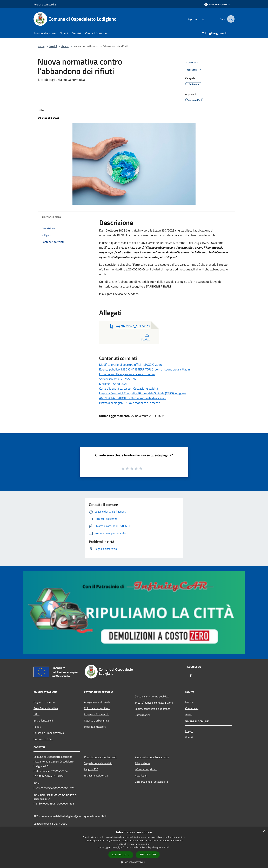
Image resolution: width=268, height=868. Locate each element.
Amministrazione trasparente (152, 757)
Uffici (36, 714)
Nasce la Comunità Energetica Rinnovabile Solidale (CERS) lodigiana (143, 393)
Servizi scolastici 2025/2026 (117, 379)
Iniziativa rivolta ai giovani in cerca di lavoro (127, 374)
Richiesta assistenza (96, 775)
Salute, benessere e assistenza (152, 709)
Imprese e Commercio (97, 714)
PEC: (36, 816)
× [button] (264, 831)
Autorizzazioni (143, 715)
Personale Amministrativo (49, 733)
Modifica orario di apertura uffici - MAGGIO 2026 (130, 365)
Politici (37, 727)
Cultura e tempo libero (97, 708)
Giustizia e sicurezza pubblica (152, 696)
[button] (134, 862)
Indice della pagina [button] (52, 217)
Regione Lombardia (45, 4)
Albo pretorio (142, 763)
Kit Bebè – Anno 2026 (113, 384)
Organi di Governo (44, 702)
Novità (53, 46)
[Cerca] (230, 19)
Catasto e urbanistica (96, 720)
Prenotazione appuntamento (101, 757)
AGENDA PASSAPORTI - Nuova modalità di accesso (132, 398)
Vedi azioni (194, 70)
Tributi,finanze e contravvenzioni (154, 703)
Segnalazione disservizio (98, 763)
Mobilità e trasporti (95, 727)
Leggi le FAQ (91, 769)
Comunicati (192, 708)
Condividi (193, 63)
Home (41, 46)
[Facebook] (200, 19)
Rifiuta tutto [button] (148, 854)
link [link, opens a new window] (168, 847)
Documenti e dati (43, 739)
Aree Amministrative (46, 708)
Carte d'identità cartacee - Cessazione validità (129, 389)
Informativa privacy (146, 769)
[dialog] (134, 848)
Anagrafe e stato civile (97, 702)
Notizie (189, 702)
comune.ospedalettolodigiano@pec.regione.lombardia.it (73, 816)
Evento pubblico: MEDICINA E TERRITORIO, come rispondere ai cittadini (145, 369)
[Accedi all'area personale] (217, 5)
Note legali (141, 775)
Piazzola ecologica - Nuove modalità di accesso (130, 403)
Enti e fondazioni (43, 720)
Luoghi (189, 731)
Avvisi (65, 46)
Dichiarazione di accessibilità (151, 782)
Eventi (189, 737)
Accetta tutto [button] (121, 855)
